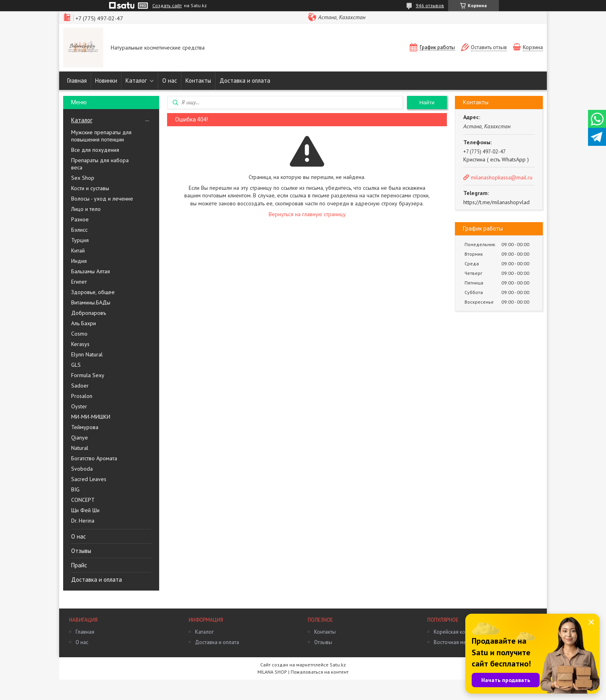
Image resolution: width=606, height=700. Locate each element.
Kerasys (80, 344)
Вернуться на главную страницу (307, 214)
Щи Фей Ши (85, 510)
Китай (78, 251)
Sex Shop (83, 178)
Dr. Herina (83, 521)
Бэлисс (79, 230)
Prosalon (82, 396)
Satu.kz (338, 665)
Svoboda (82, 469)
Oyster (79, 406)
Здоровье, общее (93, 292)
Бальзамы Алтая (91, 271)
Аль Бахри (84, 323)
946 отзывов (430, 5)
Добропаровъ (89, 313)
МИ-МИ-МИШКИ (91, 417)
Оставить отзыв (489, 47)
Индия (79, 261)
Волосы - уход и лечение (102, 199)
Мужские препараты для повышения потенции (101, 136)
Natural (80, 448)
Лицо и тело (86, 209)
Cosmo (79, 334)
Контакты (198, 81)
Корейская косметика (459, 632)
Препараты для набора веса (100, 164)
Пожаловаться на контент (320, 672)
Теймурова (85, 427)
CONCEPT (83, 500)
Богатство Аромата (94, 458)
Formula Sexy (88, 375)
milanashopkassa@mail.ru (502, 177)
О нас (170, 81)
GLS (76, 365)
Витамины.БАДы (91, 302)
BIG (75, 489)
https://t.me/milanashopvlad (496, 202)
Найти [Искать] (427, 102)
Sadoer (80, 386)
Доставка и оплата (245, 81)
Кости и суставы (90, 188)
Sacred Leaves (89, 479)
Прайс (79, 565)
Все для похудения (95, 150)
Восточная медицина (459, 642)
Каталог (136, 81)
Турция (80, 240)
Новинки (106, 81)
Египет (79, 282)
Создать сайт (167, 6)
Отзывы (81, 551)
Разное (80, 219)
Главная (77, 81)
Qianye (80, 437)
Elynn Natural (87, 354)
